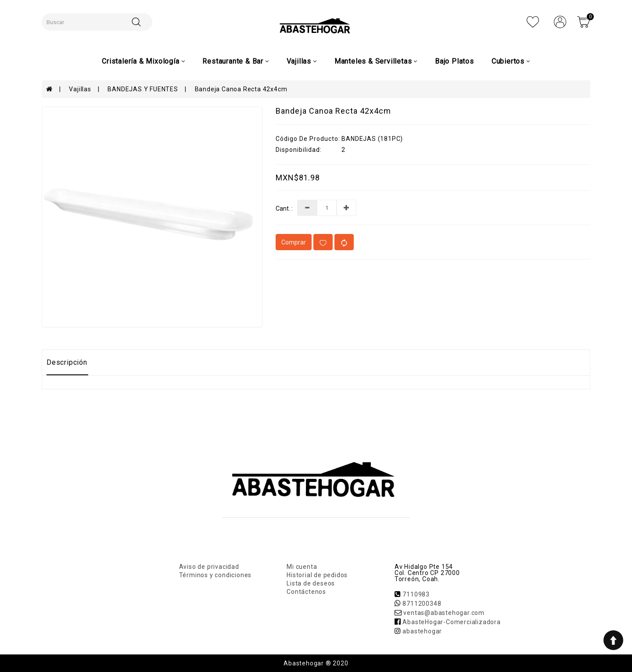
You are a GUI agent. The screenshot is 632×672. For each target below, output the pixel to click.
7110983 (416, 594)
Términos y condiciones (215, 575)
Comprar (294, 242)
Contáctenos (306, 592)
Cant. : (284, 209)
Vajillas (80, 89)
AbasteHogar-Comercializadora (451, 622)
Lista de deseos (311, 583)
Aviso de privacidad (209, 567)
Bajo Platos (454, 61)
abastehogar (422, 631)
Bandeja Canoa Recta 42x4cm (241, 89)
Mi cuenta (302, 567)
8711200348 (422, 604)
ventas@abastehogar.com (444, 613)
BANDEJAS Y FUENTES (143, 89)
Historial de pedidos (317, 575)
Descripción (67, 362)
